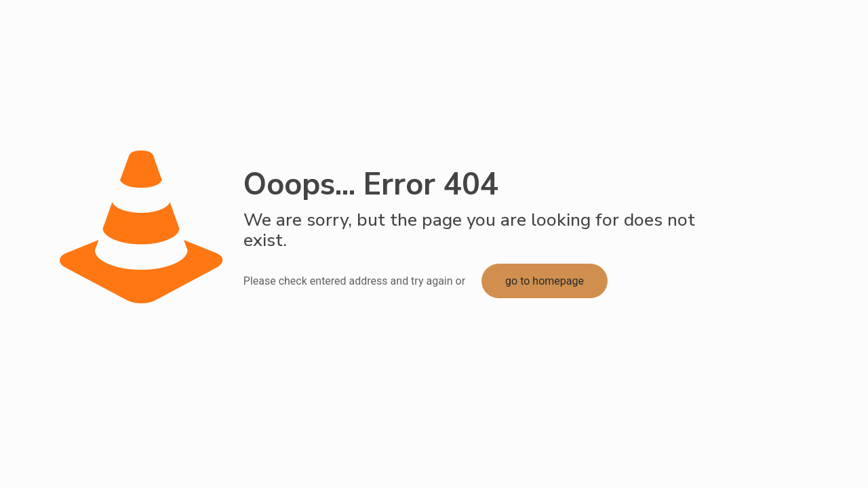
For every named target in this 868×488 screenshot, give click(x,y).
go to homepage (545, 281)
